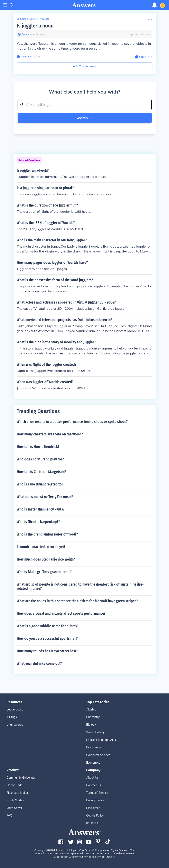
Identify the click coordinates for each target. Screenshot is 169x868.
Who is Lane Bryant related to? (40, 484)
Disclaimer (93, 808)
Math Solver (14, 808)
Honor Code (15, 785)
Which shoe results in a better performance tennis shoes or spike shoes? (72, 422)
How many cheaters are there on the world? (50, 434)
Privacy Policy (95, 800)
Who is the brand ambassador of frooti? (47, 534)
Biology (91, 725)
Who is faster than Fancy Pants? (41, 509)
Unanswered (15, 725)
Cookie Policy (95, 815)
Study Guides (15, 800)
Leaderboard (15, 709)
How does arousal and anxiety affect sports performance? (61, 613)
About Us (92, 778)
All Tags (12, 717)
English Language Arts (101, 740)
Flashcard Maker (17, 793)
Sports (33, 19)
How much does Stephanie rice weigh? (46, 559)
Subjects (22, 19)
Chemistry (93, 717)
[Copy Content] (141, 57)
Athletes (44, 19)
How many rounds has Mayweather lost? (47, 651)
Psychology (94, 747)
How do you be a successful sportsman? (47, 638)
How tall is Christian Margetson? (41, 472)
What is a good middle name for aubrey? (48, 626)
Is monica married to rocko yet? (41, 547)
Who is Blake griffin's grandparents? (44, 572)
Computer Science (98, 755)
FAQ (9, 815)
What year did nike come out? (39, 664)
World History (95, 732)
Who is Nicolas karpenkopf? (38, 522)
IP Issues (92, 823)
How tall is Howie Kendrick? (38, 447)
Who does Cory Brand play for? (40, 459)
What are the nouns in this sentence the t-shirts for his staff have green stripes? (77, 601)
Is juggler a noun (35, 26)
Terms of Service (97, 793)
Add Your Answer (84, 66)
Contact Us (94, 785)
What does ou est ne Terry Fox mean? (45, 497)
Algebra (91, 709)
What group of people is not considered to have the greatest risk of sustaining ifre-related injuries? (80, 586)
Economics (93, 763)
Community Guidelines (21, 778)
